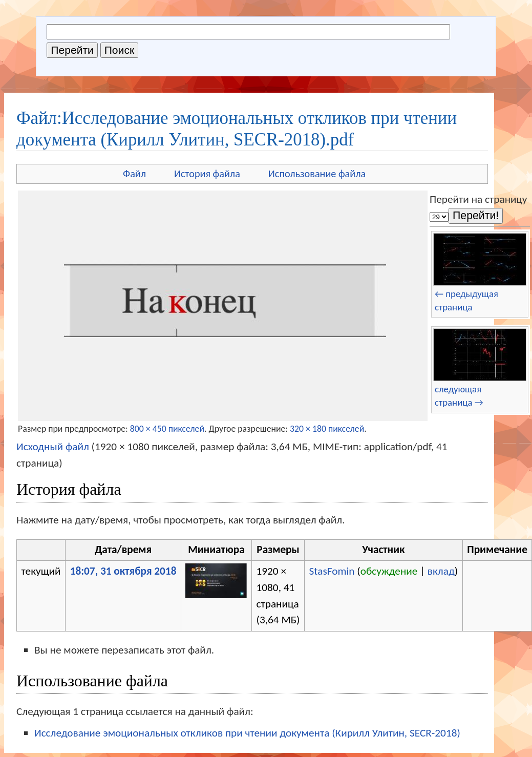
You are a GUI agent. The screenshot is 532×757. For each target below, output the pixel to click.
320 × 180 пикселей (327, 429)
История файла (207, 174)
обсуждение (389, 571)
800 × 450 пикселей (167, 429)
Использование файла (317, 174)
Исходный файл (53, 447)
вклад (441, 571)
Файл (134, 174)
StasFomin (332, 571)
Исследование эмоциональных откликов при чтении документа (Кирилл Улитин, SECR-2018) (247, 733)
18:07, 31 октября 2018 (123, 571)
